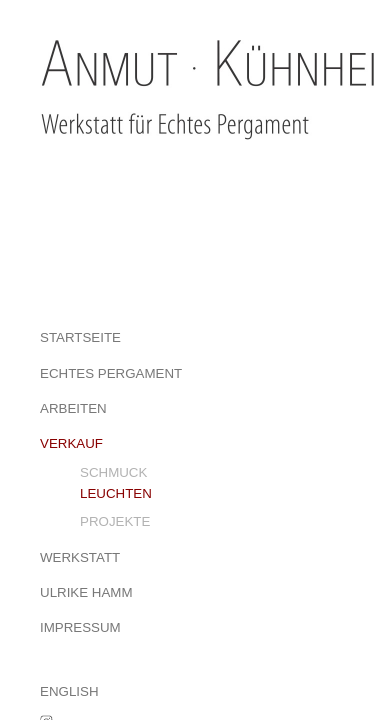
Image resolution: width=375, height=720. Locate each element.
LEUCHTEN (116, 493)
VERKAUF (71, 443)
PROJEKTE (115, 521)
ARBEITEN (73, 408)
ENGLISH (69, 691)
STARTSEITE (80, 337)
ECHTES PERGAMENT (111, 373)
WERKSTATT (80, 557)
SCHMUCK (113, 472)
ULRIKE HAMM (86, 592)
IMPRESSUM (80, 627)
